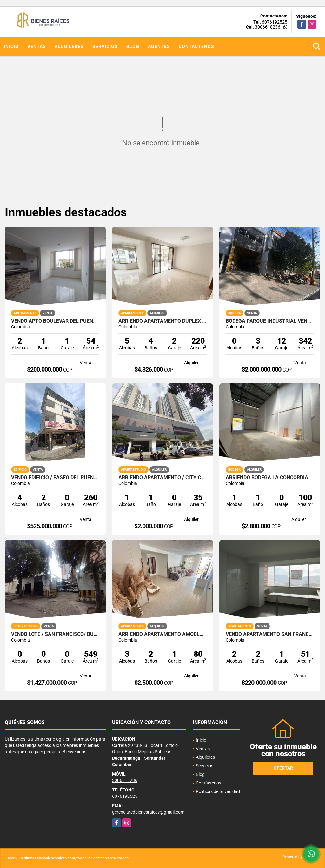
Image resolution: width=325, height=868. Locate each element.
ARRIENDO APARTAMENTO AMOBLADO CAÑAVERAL (162, 634)
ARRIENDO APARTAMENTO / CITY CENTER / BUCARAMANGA (162, 478)
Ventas (37, 46)
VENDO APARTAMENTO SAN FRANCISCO (270, 634)
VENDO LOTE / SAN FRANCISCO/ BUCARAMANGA (55, 634)
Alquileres (69, 46)
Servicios (105, 46)
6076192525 (275, 22)
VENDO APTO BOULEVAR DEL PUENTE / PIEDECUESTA (55, 321)
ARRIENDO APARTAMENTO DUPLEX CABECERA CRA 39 (162, 321)
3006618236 (268, 27)
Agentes (159, 46)
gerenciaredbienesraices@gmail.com (148, 812)
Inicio (11, 46)
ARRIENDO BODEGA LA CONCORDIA (267, 478)
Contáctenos (196, 46)
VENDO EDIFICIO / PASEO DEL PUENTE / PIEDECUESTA (55, 478)
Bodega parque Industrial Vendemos (270, 321)
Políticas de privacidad (218, 791)
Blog (133, 46)
